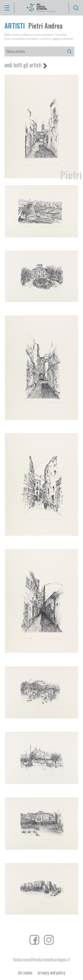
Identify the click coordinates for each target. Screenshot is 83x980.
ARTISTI (15, 26)
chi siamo (25, 973)
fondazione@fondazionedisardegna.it (41, 959)
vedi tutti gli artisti (23, 65)
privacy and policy (52, 973)
